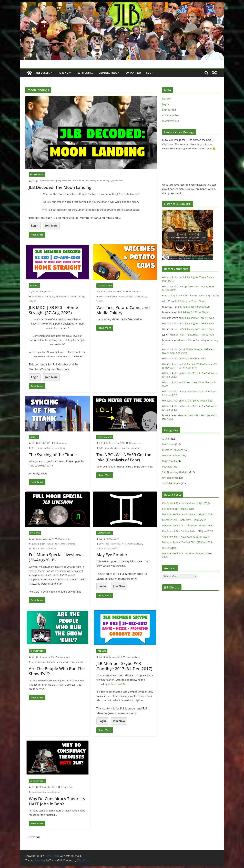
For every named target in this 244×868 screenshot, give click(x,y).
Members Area (108, 73)
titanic (62, 448)
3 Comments (133, 443)
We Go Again (169, 548)
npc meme (136, 448)
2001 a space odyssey (109, 544)
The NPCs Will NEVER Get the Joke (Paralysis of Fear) (124, 457)
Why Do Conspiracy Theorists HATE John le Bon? (57, 801)
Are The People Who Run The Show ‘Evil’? (57, 671)
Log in (166, 104)
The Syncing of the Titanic (53, 455)
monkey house (62, 297)
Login (35, 226)
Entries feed (169, 110)
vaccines (100, 301)
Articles (34, 437)
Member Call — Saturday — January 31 (192, 335)
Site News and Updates (175, 472)
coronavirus (112, 297)
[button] (52, 73)
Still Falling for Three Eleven (190, 301)
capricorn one (65, 181)
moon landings (104, 181)
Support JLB (133, 73)
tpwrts (60, 662)
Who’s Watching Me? (194, 358)
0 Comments (133, 291)
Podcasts (34, 285)
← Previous (33, 837)
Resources (43, 73)
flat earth (90, 181)
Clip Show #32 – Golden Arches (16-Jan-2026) (187, 531)
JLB (33, 181)
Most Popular (170, 461)
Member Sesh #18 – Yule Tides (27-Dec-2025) (188, 525)
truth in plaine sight (73, 662)
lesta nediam (53, 544)
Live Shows (35, 533)
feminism (49, 297)
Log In (150, 73)
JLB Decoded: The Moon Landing (60, 187)
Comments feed (171, 115)
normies (125, 448)
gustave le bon (38, 544)
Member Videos (37, 175)
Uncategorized (170, 478)
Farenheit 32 (118, 684)
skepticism (34, 548)
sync (55, 448)
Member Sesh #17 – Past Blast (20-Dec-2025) (187, 542)
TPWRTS (62, 685)
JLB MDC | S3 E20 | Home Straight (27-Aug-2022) (53, 310)
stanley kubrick (103, 548)
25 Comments (59, 443)
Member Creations (173, 450)
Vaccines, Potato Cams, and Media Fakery (123, 310)
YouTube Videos (105, 285)
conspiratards (38, 792)
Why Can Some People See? (198, 401)
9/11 (34, 448)
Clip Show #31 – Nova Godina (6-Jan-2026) (186, 537)
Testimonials (85, 73)
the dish (51, 662)
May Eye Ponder (112, 555)
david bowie (79, 181)
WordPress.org (170, 121)
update (116, 548)
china (102, 297)
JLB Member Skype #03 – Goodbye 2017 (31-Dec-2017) (124, 666)
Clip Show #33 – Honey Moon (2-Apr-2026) (195, 296)
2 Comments (63, 657)
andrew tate (37, 297)
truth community (48, 548)
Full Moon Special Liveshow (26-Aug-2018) (55, 557)
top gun (32, 301)
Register (167, 99)
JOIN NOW (65, 73)
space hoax (118, 181)
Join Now (51, 226)
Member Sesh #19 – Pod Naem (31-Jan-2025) (187, 514)
